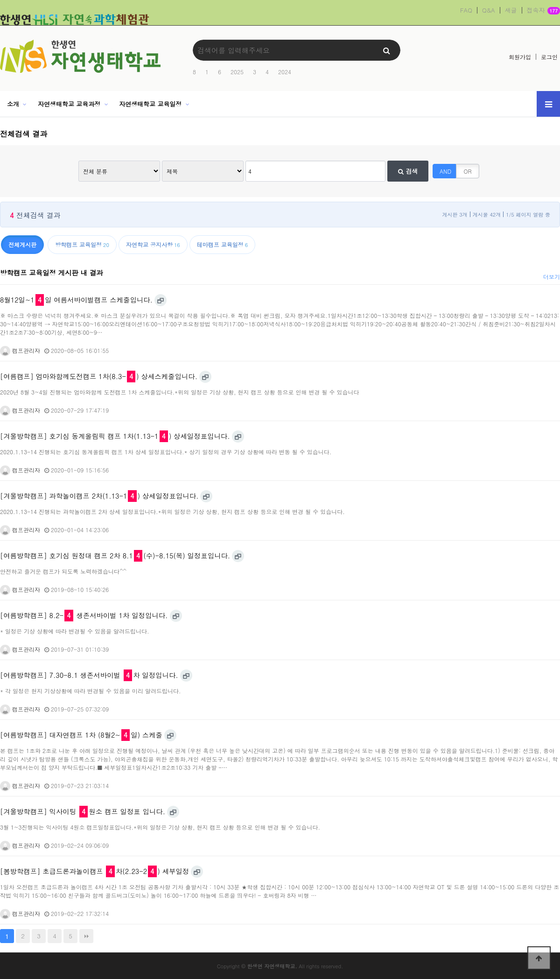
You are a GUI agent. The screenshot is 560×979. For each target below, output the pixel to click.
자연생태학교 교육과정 (69, 104)
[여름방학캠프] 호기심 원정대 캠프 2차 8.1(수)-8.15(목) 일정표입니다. (115, 556)
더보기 (552, 277)
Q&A (489, 10)
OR (468, 171)
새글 (511, 10)
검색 (408, 171)
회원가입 (520, 57)
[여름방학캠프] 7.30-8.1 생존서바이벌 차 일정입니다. (89, 675)
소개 (13, 104)
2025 (237, 72)
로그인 (549, 57)
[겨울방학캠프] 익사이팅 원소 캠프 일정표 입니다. (83, 811)
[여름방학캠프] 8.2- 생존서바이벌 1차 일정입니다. (84, 615)
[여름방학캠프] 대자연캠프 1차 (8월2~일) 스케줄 (81, 735)
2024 (285, 72)
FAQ (466, 10)
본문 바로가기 (0, 0)
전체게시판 (22, 244)
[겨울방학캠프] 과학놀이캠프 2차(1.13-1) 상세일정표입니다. (99, 496)
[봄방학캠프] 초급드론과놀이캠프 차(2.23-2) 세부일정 (94, 871)
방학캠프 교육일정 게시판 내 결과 (52, 273)
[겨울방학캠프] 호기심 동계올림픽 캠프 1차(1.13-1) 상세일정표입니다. (115, 436)
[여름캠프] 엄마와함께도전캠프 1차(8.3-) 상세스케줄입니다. (99, 376)
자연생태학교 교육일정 (150, 104)
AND (445, 171)
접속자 (543, 11)
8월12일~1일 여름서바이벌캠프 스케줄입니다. (76, 300)
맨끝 (86, 936)
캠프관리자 (20, 350)
